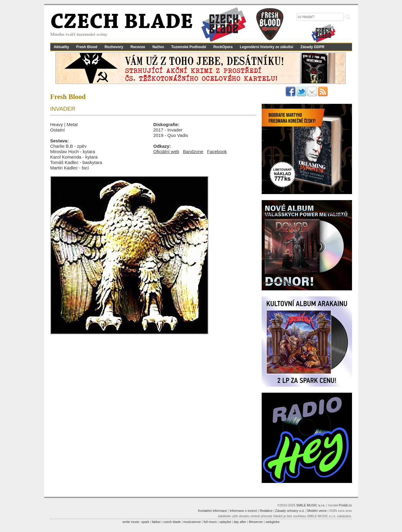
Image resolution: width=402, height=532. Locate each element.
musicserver (192, 522)
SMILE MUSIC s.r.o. (311, 505)
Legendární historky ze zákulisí (266, 47)
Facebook (217, 152)
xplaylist (225, 522)
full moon (210, 522)
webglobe (273, 522)
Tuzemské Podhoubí (189, 47)
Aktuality (62, 47)
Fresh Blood (87, 47)
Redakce (266, 511)
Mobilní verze (317, 511)
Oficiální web (166, 152)
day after (240, 522)
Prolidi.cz (345, 505)
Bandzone (193, 152)
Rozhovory (114, 47)
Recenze (138, 47)
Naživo (158, 47)
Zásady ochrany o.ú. (290, 511)
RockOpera (223, 47)
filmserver (256, 522)
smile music (131, 522)
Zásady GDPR (312, 47)
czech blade (172, 522)
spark (145, 522)
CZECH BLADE (122, 23)
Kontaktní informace (213, 511)
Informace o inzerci (243, 511)
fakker (156, 522)
